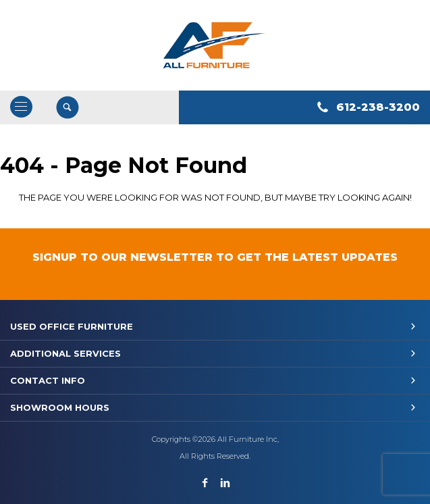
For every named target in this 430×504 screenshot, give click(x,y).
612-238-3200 (378, 107)
